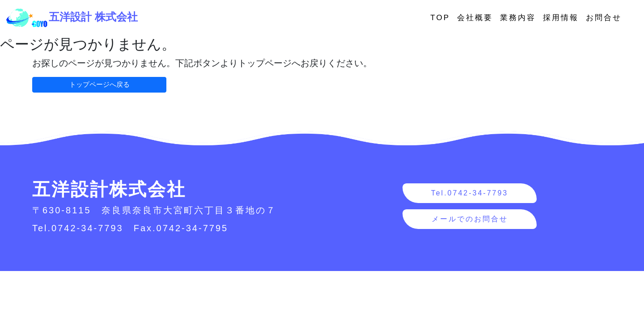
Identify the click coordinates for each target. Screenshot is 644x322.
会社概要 (475, 18)
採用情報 (561, 18)
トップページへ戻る (100, 84)
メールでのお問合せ (470, 219)
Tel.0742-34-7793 (470, 193)
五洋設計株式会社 (109, 189)
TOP (440, 18)
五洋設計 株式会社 (72, 17)
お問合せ (604, 18)
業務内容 (518, 18)
